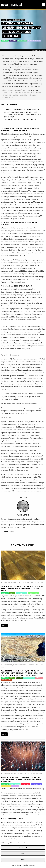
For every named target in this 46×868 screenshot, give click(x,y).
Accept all (23, 847)
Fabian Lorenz (33, 90)
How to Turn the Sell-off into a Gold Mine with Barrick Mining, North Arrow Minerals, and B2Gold (22, 588)
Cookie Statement (30, 865)
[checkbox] (2, 843)
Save (23, 854)
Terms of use (38, 491)
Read (4, 625)
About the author (7, 531)
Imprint (13, 865)
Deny (23, 860)
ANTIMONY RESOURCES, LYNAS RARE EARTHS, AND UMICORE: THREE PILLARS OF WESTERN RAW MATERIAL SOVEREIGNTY (22, 779)
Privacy (20, 865)
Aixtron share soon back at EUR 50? (20, 119)
